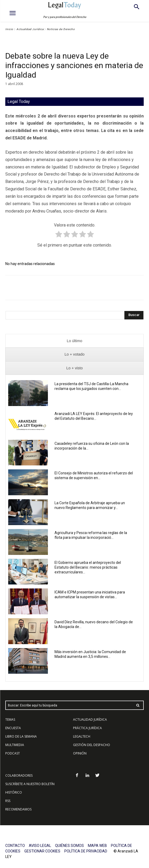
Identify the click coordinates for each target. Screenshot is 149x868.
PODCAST (13, 753)
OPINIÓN (80, 753)
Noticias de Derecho (61, 29)
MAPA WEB (97, 846)
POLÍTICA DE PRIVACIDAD (86, 851)
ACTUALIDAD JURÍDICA (90, 720)
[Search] (134, 315)
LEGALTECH (82, 736)
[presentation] (74, 341)
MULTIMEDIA (15, 745)
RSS (8, 801)
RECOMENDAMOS (18, 809)
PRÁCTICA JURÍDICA (87, 728)
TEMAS (10, 720)
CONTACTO (15, 846)
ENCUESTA (13, 728)
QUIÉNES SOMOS (69, 846)
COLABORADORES (19, 775)
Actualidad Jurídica (30, 29)
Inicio (9, 29)
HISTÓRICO (14, 792)
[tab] (74, 341)
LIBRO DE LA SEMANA (21, 736)
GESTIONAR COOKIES (42, 851)
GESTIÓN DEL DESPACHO (92, 745)
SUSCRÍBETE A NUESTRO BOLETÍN (30, 784)
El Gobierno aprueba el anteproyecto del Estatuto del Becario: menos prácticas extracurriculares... (88, 567)
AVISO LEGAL (40, 846)
